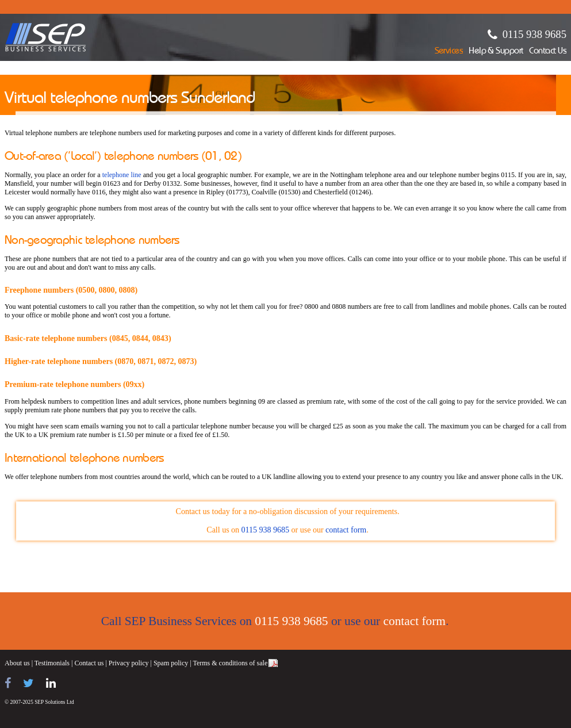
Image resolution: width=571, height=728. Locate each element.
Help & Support (496, 51)
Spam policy (171, 663)
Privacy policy (129, 663)
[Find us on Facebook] (8, 683)
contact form (346, 530)
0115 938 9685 (534, 34)
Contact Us (548, 51)
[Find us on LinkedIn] (51, 683)
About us (17, 663)
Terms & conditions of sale (230, 663)
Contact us (89, 663)
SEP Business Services (46, 37)
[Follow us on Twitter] (28, 683)
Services (449, 51)
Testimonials (52, 663)
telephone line (122, 175)
